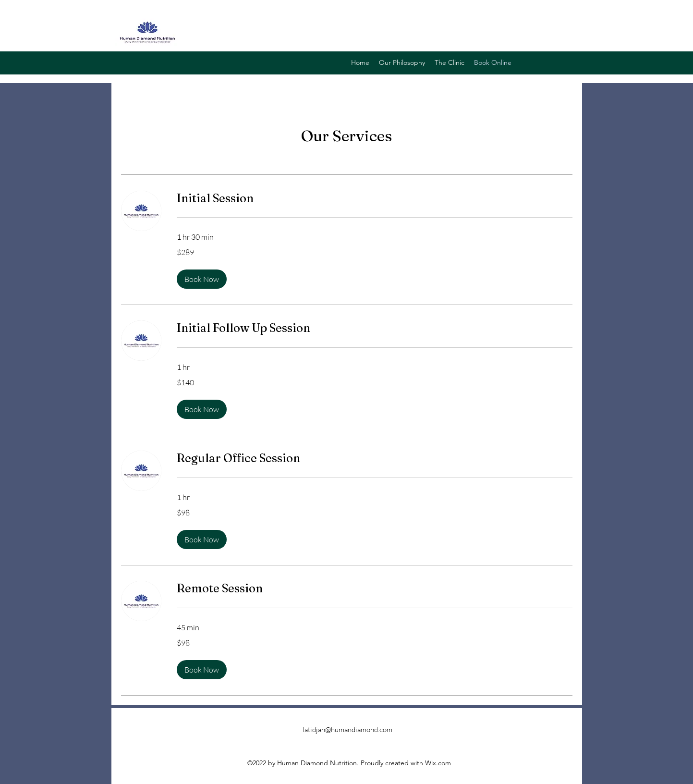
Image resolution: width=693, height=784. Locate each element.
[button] (202, 279)
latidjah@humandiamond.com (347, 729)
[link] (375, 198)
